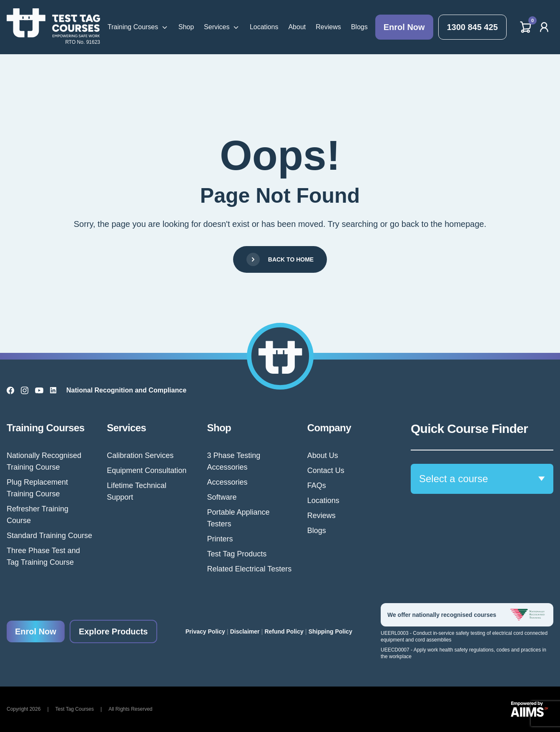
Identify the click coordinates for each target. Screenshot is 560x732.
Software (222, 497)
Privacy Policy (205, 631)
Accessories (227, 482)
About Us (323, 455)
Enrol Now (404, 27)
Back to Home (280, 259)
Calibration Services (140, 455)
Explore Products (113, 631)
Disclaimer (245, 631)
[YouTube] (39, 390)
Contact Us (326, 470)
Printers (220, 539)
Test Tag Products (237, 554)
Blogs (359, 27)
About (297, 27)
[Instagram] (25, 390)
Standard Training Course (49, 536)
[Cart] (526, 27)
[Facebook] (10, 390)
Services (217, 27)
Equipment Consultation (147, 470)
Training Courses (133, 27)
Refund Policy (284, 631)
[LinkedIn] (53, 390)
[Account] (544, 27)
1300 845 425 (472, 27)
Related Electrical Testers (250, 569)
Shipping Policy (330, 631)
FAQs (317, 485)
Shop (186, 27)
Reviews (328, 27)
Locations (264, 27)
